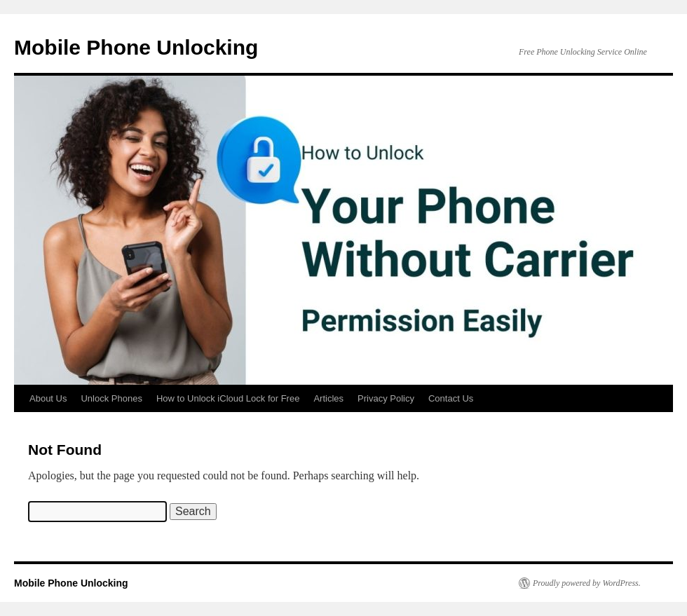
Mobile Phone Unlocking (136, 47)
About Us (48, 398)
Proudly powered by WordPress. (587, 583)
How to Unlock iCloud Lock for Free (228, 398)
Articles (328, 398)
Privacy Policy (386, 398)
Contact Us (451, 398)
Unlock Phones (111, 398)
